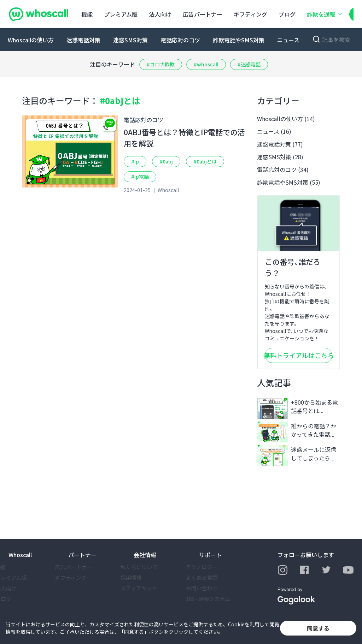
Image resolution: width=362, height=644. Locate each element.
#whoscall (206, 64)
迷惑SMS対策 (130, 40)
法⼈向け (160, 14)
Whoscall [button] (20, 555)
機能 (87, 14)
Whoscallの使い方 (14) (286, 119)
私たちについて (152, 567)
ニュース (288, 40)
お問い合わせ (215, 588)
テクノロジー (215, 567)
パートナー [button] (82, 555)
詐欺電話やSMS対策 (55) (289, 182)
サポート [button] (210, 555)
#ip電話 (140, 177)
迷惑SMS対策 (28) (280, 157)
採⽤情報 (144, 577)
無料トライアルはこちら (299, 355)
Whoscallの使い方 (31, 40)
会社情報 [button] (145, 555)
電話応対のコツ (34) (283, 169)
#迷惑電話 (249, 64)
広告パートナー (203, 14)
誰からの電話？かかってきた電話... (297, 432)
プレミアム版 (121, 14)
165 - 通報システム (221, 599)
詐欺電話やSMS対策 (239, 40)
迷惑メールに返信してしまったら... (297, 456)
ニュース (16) (274, 131)
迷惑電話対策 (83, 40)
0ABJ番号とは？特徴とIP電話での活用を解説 (184, 138)
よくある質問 (215, 577)
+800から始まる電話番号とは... (297, 408)
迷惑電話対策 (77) (280, 144)
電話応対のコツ (180, 40)
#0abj (166, 161)
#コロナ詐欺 (161, 64)
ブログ (287, 14)
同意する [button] (318, 628)
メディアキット (152, 588)
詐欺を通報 (325, 14)
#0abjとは (205, 161)
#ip (135, 161)
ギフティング (250, 14)
